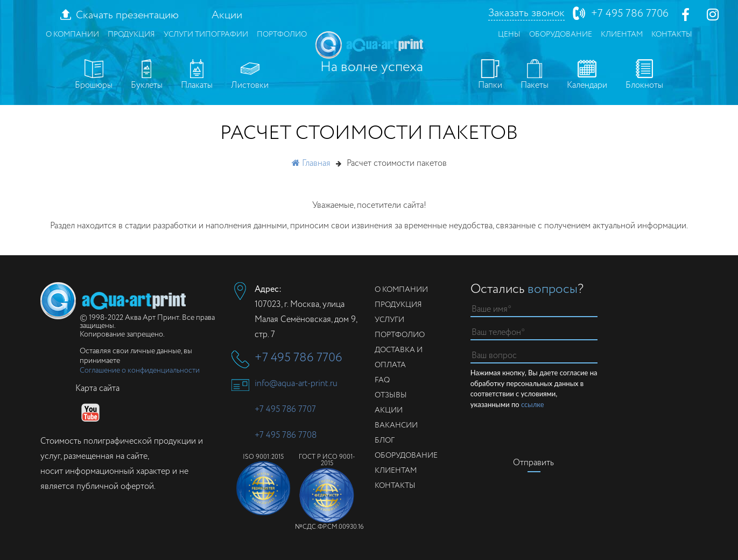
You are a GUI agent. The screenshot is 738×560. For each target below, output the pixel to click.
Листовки (250, 75)
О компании (72, 34)
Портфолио (282, 34)
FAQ (382, 380)
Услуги (389, 320)
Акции (227, 16)
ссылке (533, 404)
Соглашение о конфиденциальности (140, 370)
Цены (509, 34)
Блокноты (644, 75)
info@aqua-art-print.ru (296, 384)
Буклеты (147, 75)
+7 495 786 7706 (630, 14)
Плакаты (197, 75)
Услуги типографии (206, 34)
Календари (587, 75)
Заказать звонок (526, 13)
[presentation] (552, 431)
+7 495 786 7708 (286, 435)
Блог (385, 440)
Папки (490, 75)
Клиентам (622, 34)
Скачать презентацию (127, 16)
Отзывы (391, 395)
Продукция (131, 34)
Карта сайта (97, 388)
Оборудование (561, 34)
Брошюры (94, 75)
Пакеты (535, 75)
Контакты (672, 34)
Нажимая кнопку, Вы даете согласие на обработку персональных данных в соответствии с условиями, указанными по (534, 389)
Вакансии (396, 425)
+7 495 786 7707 (285, 409)
